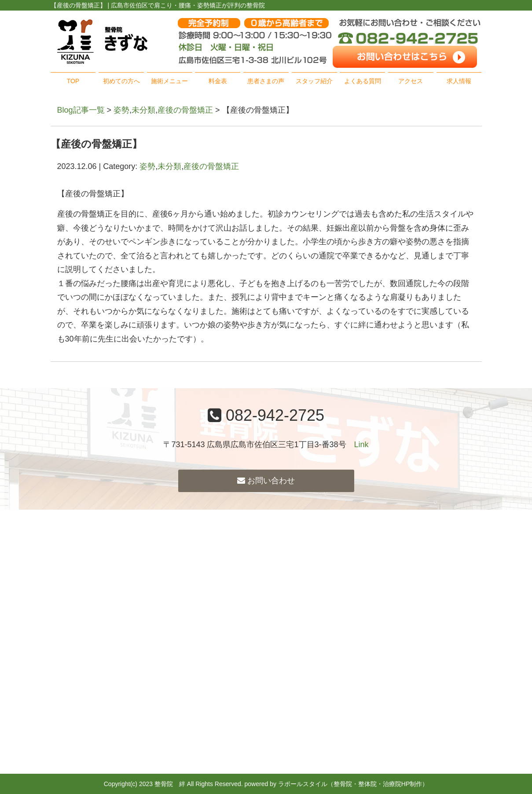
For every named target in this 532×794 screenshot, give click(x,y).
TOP (73, 81)
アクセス (411, 81)
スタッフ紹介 (314, 81)
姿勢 (121, 110)
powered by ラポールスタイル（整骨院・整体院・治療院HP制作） (337, 784)
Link (361, 445)
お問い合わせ (266, 481)
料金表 (218, 81)
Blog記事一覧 (81, 110)
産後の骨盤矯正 (185, 110)
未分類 (143, 110)
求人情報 (459, 81)
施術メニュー (169, 81)
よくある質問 (363, 81)
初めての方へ (121, 81)
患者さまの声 (266, 81)
